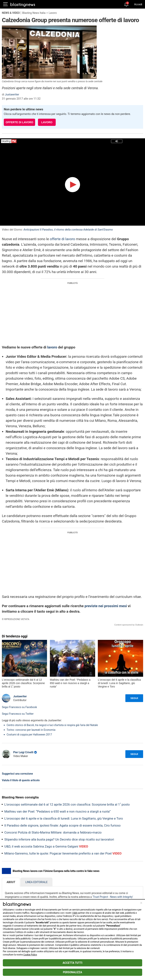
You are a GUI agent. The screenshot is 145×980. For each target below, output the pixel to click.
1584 (74, 913)
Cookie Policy (30, 955)
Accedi (138, 4)
